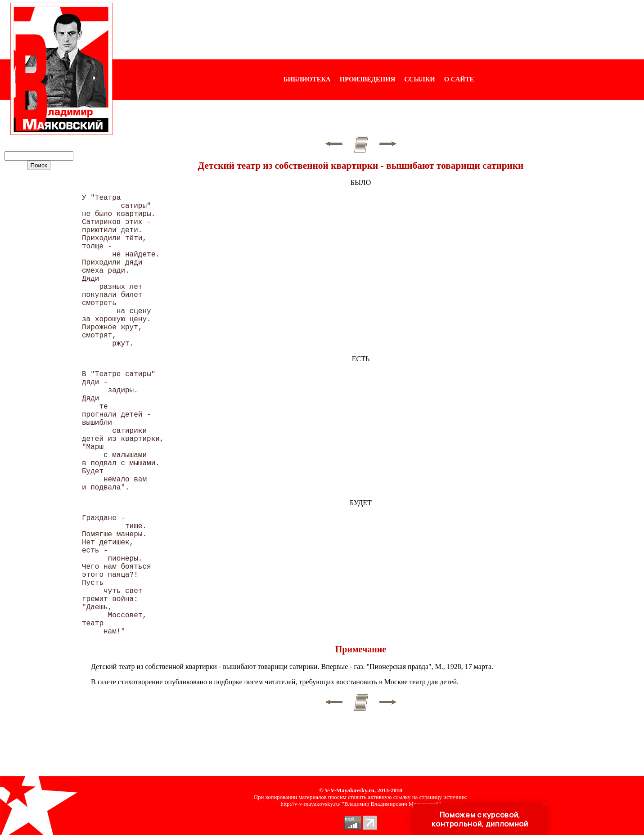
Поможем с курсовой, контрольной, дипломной (480, 819)
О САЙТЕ (459, 79)
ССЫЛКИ (420, 79)
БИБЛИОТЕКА (307, 79)
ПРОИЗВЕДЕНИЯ (368, 79)
